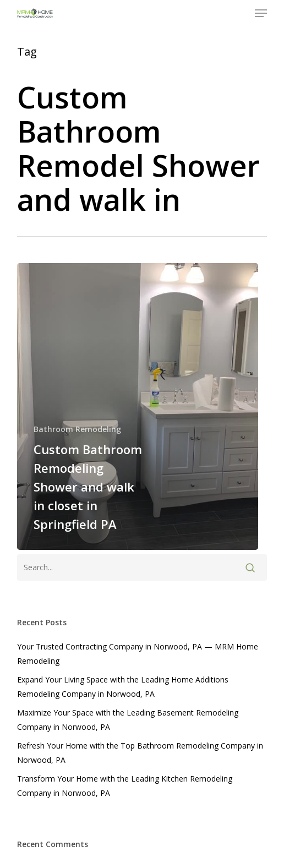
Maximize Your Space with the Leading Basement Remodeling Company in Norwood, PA (128, 720)
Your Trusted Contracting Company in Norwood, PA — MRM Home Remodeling (138, 654)
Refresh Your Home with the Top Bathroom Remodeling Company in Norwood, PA (140, 753)
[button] (261, 13)
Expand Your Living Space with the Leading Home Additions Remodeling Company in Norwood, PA (123, 687)
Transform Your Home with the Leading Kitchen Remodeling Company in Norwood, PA (125, 786)
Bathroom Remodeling (77, 429)
